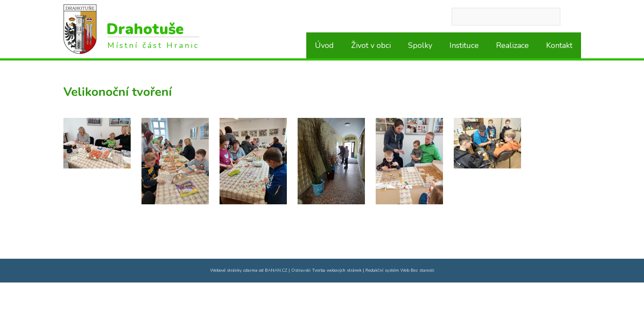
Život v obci (371, 45)
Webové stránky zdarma (234, 270)
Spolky (420, 45)
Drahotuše (145, 29)
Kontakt (559, 45)
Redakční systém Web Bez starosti (400, 270)
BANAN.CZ (276, 270)
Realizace (512, 45)
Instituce (464, 45)
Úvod (324, 45)
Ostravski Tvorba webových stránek (326, 270)
